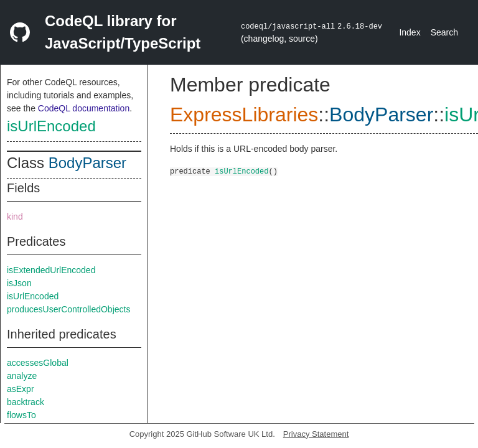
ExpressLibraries (244, 114)
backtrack (26, 402)
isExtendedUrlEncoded (51, 270)
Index (410, 32)
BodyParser (87, 163)
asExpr (21, 389)
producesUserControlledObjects (68, 309)
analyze (22, 376)
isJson (19, 283)
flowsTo (21, 415)
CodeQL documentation (84, 108)
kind (15, 217)
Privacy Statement (316, 434)
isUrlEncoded (51, 126)
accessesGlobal (38, 363)
